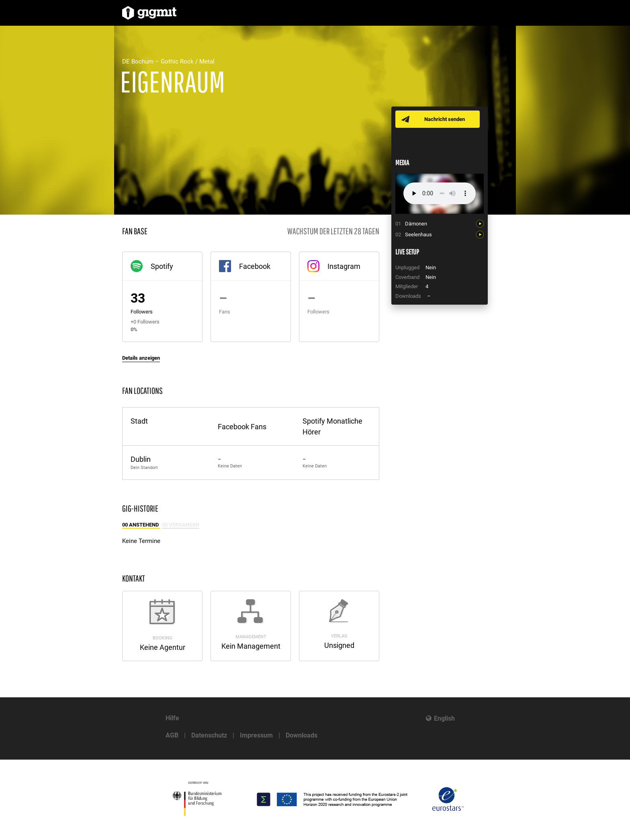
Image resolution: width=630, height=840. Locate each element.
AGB (172, 735)
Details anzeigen (141, 358)
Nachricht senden (445, 119)
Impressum (256, 735)
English (444, 718)
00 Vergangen (181, 525)
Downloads (302, 735)
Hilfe (172, 718)
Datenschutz (209, 735)
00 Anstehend (141, 525)
